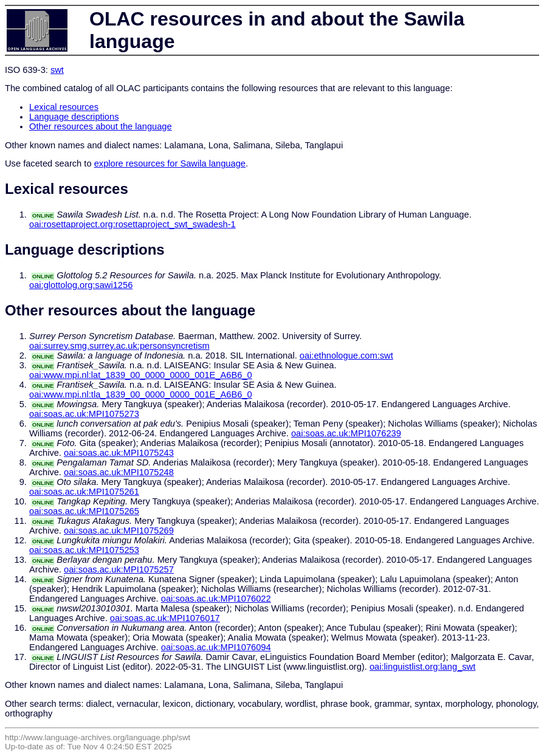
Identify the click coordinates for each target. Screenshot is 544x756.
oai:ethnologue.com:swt (346, 356)
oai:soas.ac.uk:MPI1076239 (346, 433)
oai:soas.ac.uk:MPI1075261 (84, 492)
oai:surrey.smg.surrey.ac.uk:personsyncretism (119, 346)
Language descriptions (74, 117)
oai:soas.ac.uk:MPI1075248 (119, 472)
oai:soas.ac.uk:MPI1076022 (216, 599)
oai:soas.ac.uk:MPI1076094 (216, 647)
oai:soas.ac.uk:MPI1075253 (84, 550)
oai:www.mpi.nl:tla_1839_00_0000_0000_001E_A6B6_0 (141, 394)
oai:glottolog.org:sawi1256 (81, 285)
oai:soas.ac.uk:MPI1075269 (119, 531)
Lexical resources (64, 107)
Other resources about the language (101, 126)
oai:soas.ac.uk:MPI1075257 (119, 569)
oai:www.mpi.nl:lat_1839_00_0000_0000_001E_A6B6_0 (141, 375)
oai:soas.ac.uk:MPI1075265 (84, 511)
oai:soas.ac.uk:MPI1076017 (165, 618)
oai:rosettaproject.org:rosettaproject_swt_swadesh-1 (133, 224)
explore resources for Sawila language (170, 163)
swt (57, 70)
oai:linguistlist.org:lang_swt (422, 667)
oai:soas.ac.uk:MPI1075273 (84, 414)
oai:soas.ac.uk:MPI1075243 (119, 453)
